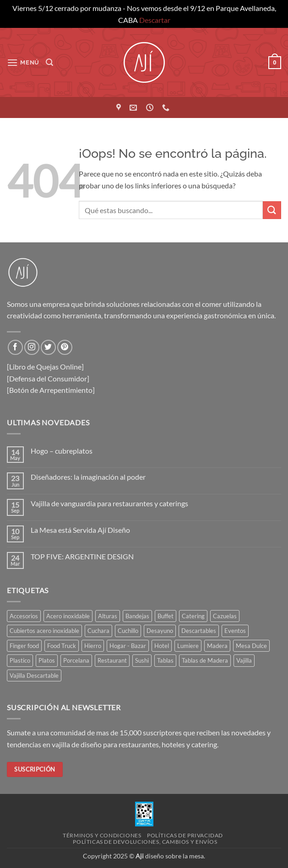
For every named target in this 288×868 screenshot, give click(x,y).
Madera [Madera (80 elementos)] (217, 646)
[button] (23, 62)
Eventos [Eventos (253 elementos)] (235, 631)
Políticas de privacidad (185, 835)
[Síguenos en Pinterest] (65, 347)
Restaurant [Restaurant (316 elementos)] (112, 660)
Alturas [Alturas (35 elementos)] (108, 616)
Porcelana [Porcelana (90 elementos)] (76, 660)
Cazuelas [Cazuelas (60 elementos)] (225, 616)
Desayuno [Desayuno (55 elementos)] (160, 631)
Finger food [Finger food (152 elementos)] (24, 646)
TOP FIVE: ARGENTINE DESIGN (82, 556)
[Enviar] (272, 210)
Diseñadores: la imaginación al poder (88, 477)
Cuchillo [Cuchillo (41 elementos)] (128, 631)
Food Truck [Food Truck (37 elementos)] (62, 646)
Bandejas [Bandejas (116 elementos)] (137, 616)
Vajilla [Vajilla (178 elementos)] (244, 660)
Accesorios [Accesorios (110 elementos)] (24, 616)
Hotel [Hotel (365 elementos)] (162, 646)
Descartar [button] (155, 20)
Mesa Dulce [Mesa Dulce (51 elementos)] (251, 646)
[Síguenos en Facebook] (15, 347)
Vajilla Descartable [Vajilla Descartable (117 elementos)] (34, 675)
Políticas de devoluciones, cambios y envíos (145, 842)
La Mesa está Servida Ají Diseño (80, 530)
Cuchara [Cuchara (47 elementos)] (98, 631)
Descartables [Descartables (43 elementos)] (199, 631)
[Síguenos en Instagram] (32, 347)
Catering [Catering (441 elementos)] (193, 616)
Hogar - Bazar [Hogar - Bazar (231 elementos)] (128, 646)
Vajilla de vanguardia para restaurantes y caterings (109, 503)
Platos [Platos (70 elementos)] (47, 660)
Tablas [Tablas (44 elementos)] (165, 660)
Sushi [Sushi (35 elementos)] (142, 660)
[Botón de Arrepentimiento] (51, 390)
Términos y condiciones (102, 835)
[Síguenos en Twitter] (48, 347)
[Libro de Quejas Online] (45, 367)
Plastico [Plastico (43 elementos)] (20, 660)
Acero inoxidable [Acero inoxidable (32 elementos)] (68, 616)
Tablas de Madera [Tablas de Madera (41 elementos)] (205, 660)
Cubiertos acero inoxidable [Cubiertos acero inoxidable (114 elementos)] (44, 631)
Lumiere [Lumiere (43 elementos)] (188, 646)
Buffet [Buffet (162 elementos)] (166, 616)
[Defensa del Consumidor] (48, 378)
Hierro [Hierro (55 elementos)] (93, 646)
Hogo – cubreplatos (62, 451)
